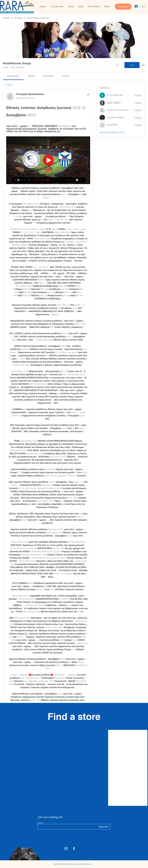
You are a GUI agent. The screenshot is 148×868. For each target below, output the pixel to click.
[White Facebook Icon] (74, 849)
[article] (48, 412)
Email (40, 823)
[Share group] (143, 65)
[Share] (88, 94)
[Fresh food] (123, 6)
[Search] (118, 65)
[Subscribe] (101, 827)
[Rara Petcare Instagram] (66, 849)
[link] (13, 76)
